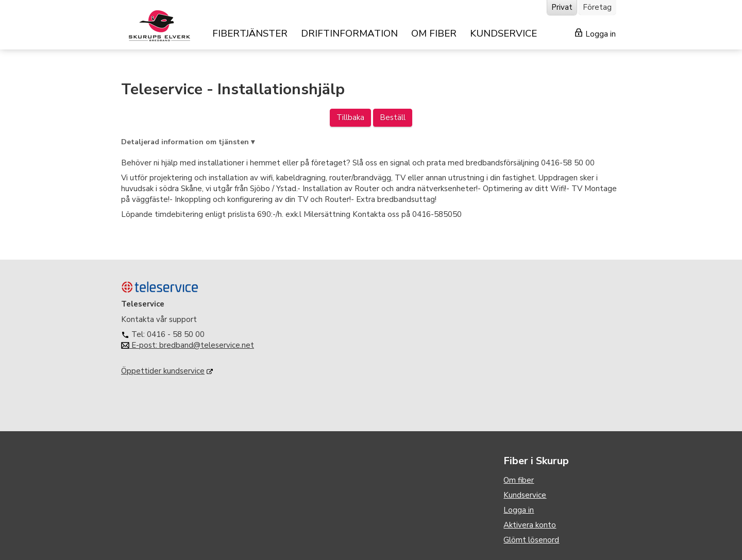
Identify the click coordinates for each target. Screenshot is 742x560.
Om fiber (519, 480)
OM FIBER (434, 33)
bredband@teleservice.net (207, 345)
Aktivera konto (530, 525)
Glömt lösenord (531, 540)
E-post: (140, 345)
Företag (597, 7)
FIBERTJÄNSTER (250, 33)
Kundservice (525, 495)
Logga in (595, 34)
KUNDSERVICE (503, 33)
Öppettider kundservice (163, 371)
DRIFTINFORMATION (349, 33)
